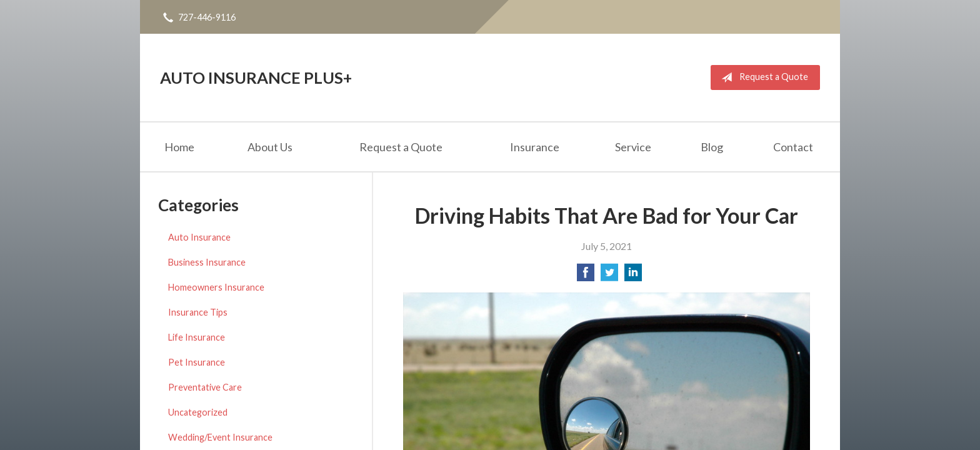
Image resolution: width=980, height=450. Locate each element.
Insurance (535, 147)
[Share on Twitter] (609, 276)
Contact (793, 147)
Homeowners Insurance (216, 287)
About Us (270, 147)
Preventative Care (205, 387)
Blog (712, 147)
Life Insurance (197, 337)
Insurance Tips (198, 312)
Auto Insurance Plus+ (256, 77)
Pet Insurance (197, 362)
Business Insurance (207, 262)
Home (179, 147)
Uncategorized (198, 412)
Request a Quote (762, 77)
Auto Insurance (199, 237)
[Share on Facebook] (586, 276)
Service (633, 147)
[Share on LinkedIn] (633, 276)
